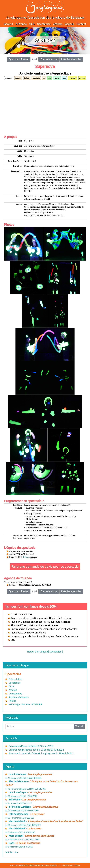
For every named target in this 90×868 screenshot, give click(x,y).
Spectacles (44, 24)
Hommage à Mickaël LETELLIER (25, 704)
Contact (81, 24)
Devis (12, 686)
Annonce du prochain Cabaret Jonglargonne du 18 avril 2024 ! (41, 753)
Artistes (13, 690)
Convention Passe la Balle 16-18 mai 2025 (31, 746)
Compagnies (15, 694)
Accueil (8, 24)
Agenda (70, 24)
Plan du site (35, 865)
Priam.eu (77, 865)
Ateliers (58, 24)
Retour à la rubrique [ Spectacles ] (45, 652)
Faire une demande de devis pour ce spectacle (45, 567)
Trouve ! (79, 726)
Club (32, 24)
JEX (42, 865)
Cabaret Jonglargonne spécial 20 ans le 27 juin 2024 (36, 750)
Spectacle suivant (49, 59)
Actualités (11, 738)
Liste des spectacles (71, 59)
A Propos (21, 24)
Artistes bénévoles (19, 697)
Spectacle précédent (19, 59)
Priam (26, 557)
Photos (12, 701)
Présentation (15, 679)
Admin (47, 865)
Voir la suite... (12, 852)
